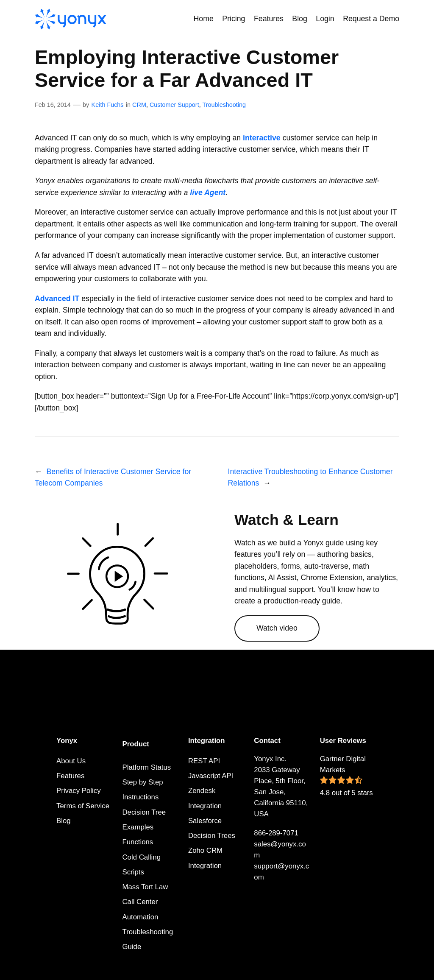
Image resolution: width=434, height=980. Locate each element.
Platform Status (147, 767)
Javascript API (211, 776)
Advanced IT (57, 299)
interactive (262, 138)
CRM (139, 105)
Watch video (277, 628)
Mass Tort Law (145, 887)
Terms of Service (83, 806)
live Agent (208, 193)
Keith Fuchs (108, 105)
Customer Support (174, 105)
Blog (64, 821)
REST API (204, 761)
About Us (71, 761)
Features (70, 776)
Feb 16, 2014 (53, 105)
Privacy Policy (78, 791)
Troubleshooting (224, 105)
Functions (138, 842)
